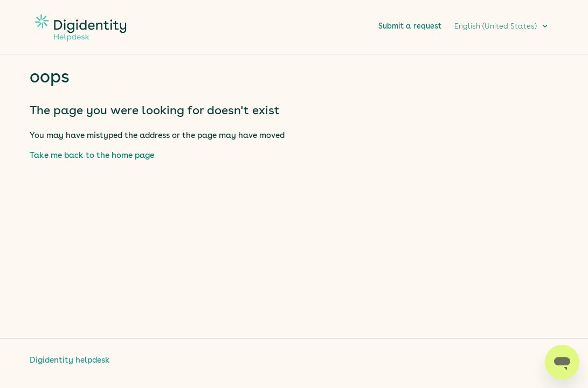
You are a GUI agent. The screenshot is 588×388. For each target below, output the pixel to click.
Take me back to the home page (92, 156)
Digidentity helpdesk (70, 361)
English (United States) (497, 26)
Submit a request (410, 26)
